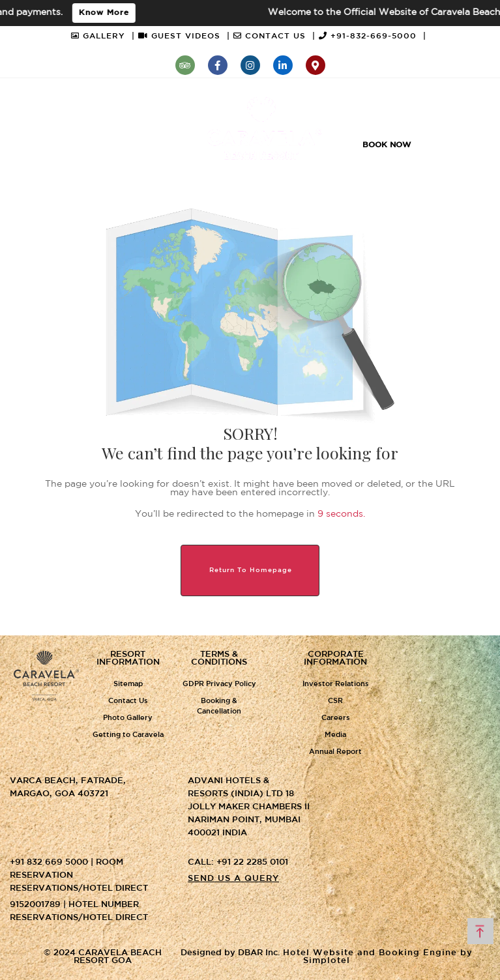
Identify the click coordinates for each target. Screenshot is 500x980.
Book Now (387, 145)
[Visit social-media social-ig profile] (250, 65)
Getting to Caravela (128, 735)
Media (335, 735)
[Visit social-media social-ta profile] (185, 65)
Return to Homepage (251, 570)
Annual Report (335, 752)
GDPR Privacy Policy (219, 684)
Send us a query (233, 879)
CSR (335, 701)
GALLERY (103, 36)
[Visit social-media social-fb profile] (218, 65)
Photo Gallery (128, 718)
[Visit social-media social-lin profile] (283, 65)
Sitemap (128, 684)
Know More (108, 13)
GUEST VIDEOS (184, 36)
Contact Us (128, 701)
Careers (336, 718)
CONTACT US (274, 36)
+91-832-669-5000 (373, 36)
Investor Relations (336, 684)
